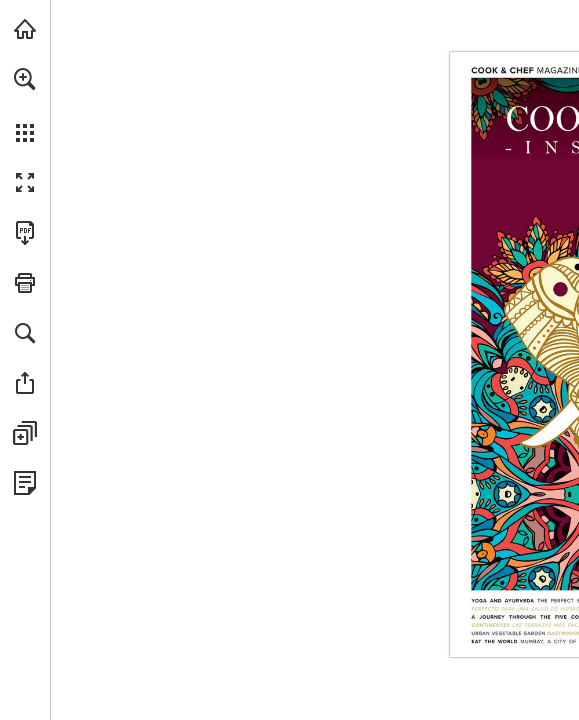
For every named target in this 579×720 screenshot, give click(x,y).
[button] (25, 79)
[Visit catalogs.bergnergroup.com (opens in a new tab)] (25, 29)
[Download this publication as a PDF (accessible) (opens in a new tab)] (25, 233)
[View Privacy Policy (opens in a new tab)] (25, 483)
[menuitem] (25, 105)
